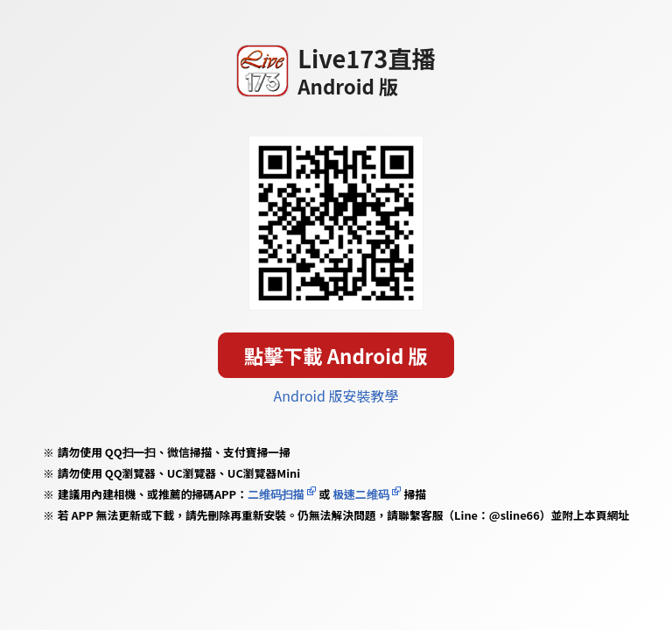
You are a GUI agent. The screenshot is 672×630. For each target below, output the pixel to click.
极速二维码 (360, 494)
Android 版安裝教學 (336, 395)
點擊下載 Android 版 (336, 355)
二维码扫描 (276, 494)
